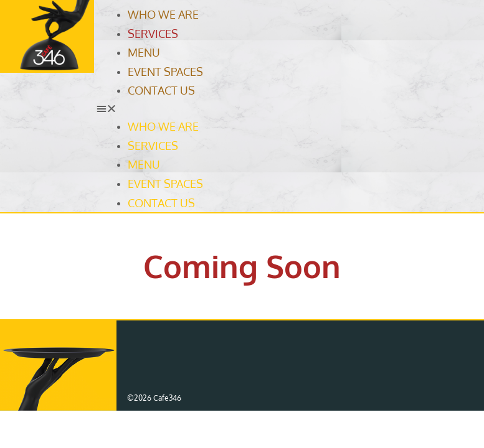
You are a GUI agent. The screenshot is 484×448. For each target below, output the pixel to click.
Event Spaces (165, 72)
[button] (287, 109)
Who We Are (163, 14)
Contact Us (161, 90)
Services (153, 34)
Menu (144, 52)
